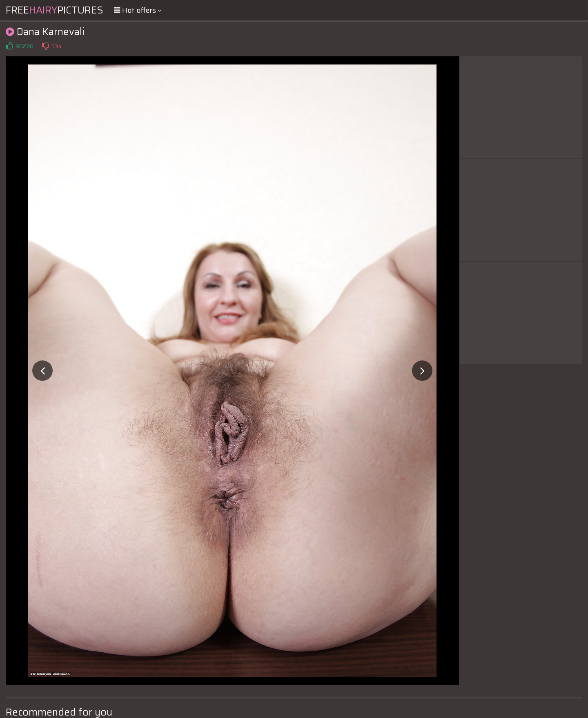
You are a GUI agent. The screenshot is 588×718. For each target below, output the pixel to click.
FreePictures (55, 10)
